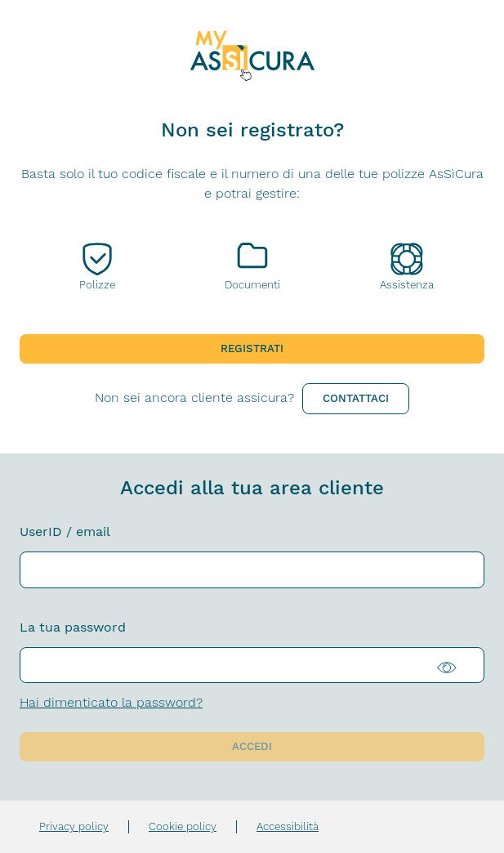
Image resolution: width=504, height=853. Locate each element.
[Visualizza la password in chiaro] (458, 665)
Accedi (252, 746)
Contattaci (356, 398)
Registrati (252, 348)
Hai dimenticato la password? (111, 702)
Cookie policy (183, 826)
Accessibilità (288, 826)
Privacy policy (74, 826)
